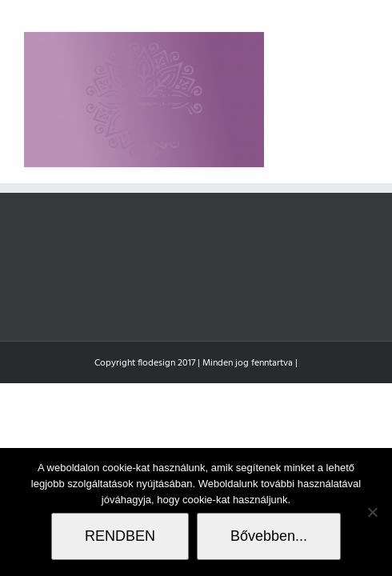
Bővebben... (269, 536)
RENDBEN (120, 536)
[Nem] (372, 512)
